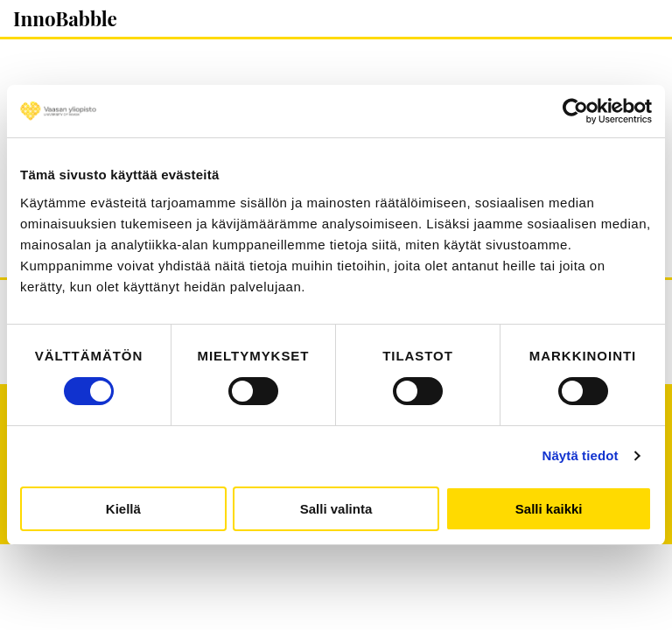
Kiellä (123, 509)
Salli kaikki (549, 509)
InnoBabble (65, 18)
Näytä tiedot (581, 455)
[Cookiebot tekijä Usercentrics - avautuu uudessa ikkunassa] (575, 111)
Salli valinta (336, 509)
